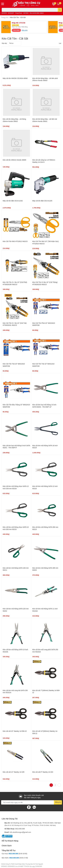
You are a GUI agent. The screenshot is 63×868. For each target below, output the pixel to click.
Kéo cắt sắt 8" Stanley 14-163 (43, 772)
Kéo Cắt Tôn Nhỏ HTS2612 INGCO (15, 241)
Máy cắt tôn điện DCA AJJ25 (42, 201)
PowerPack (19, 13)
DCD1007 (11, 13)
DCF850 (26, 13)
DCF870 (4, 13)
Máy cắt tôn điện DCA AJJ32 (13, 201)
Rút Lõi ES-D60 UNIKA (37, 13)
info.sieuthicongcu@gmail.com (20, 832)
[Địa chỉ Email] (31, 802)
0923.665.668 (20, 829)
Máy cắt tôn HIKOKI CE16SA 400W (15, 78)
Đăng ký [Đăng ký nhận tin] (58, 802)
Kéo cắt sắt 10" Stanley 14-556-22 (15, 731)
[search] (60, 10)
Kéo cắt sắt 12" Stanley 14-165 (14, 772)
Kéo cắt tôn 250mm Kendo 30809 (14, 160)
